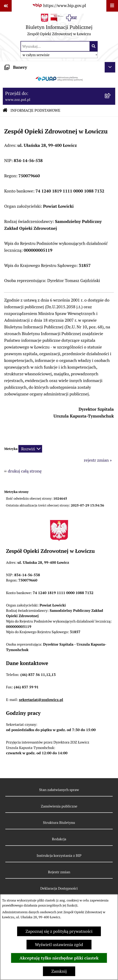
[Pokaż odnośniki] (6, 6)
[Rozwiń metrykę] (30, 449)
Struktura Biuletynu (59, 823)
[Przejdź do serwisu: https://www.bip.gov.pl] (59, 5)
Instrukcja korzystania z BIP (59, 855)
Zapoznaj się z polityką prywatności (59, 931)
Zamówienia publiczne (59, 806)
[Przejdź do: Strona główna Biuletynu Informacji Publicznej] (5, 111)
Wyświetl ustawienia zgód (59, 945)
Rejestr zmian (59, 872)
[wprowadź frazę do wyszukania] (55, 46)
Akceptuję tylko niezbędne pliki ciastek (59, 958)
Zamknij (59, 971)
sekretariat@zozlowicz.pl (41, 700)
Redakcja (59, 839)
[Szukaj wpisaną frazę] (94, 46)
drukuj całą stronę (25, 471)
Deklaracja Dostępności (59, 888)
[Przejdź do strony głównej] (59, 26)
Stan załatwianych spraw (59, 790)
